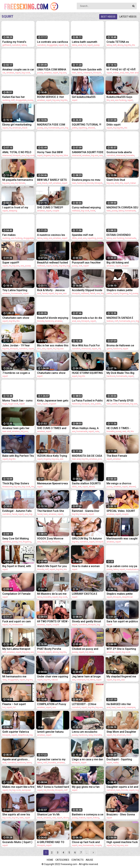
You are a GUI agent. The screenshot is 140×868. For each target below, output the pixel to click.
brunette (130, 155)
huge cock (13, 404)
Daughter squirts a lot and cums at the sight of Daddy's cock (122, 787)
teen (74, 73)
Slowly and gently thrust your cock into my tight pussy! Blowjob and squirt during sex (88, 621)
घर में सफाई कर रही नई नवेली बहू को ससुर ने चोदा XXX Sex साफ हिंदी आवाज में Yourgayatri (122, 69)
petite (75, 128)
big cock (26, 73)
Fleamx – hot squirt (14, 704)
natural (55, 680)
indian (116, 73)
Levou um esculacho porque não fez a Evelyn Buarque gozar (87, 732)
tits (134, 45)
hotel (93, 211)
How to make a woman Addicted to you (86, 566)
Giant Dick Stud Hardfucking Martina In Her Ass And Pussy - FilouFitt (121, 180)
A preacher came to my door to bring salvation (51, 759)
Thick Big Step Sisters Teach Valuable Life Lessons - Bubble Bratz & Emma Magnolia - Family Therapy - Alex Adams (18, 483)
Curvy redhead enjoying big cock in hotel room (86, 207)
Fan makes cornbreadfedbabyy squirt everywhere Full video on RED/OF (18, 235)
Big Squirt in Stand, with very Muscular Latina (17, 566)
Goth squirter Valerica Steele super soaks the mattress (16, 732)
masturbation (132, 569)
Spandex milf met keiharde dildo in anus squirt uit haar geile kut (86, 235)
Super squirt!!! (11, 263)
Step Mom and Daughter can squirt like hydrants (121, 732)
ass (112, 100)
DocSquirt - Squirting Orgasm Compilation (119, 759)
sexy (45, 238)
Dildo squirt (114, 125)
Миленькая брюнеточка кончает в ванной (52, 483)
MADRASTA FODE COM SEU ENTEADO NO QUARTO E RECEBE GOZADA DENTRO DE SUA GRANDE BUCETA (53, 125)
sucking (6, 100)
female (22, 183)
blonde (90, 183)
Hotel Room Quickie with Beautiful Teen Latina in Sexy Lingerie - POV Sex (87, 69)
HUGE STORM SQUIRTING (87, 373)
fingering (124, 293)
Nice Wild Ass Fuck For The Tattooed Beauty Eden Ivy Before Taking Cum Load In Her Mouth (88, 345)
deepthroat (127, 597)
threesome (7, 487)
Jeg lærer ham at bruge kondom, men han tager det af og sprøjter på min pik (87, 677)
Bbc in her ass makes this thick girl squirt (53, 345)
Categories (62, 860)
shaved (91, 128)
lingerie (47, 155)
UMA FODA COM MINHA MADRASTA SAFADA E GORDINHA (52, 69)
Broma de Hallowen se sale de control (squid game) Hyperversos (120, 345)
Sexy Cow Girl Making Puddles (16, 539)
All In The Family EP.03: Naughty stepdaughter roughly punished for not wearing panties (122, 401)
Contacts (77, 860)
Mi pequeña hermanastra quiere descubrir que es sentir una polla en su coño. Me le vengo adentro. (18, 180)
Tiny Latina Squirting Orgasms (15, 290)
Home (50, 860)
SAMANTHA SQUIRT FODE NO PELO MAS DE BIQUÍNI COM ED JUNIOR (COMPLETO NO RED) (88, 152)
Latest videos (128, 17)
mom (129, 735)
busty (55, 266)
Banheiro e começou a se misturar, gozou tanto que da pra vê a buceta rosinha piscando (88, 814)
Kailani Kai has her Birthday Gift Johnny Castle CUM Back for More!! (15, 97)
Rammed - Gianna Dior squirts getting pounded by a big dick (86, 511)
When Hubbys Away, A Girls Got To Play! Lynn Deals (86, 428)
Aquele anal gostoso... (16, 759)
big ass (63, 73)
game (109, 349)
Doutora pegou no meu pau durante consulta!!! (86, 180)
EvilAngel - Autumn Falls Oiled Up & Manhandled (17, 511)
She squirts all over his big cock (16, 814)
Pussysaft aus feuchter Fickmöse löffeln (86, 263)
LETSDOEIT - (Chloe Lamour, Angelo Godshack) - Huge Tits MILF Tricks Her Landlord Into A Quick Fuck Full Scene (87, 704)
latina (24, 45)
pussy (97, 45)
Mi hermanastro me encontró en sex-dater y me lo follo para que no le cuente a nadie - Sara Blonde (18, 677)
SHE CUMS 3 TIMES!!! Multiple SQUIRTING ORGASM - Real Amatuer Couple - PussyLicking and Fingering (52, 207)
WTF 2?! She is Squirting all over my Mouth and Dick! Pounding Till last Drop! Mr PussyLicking (121, 649)
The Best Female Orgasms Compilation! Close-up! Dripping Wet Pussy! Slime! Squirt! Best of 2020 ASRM (122, 456)
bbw (66, 155)
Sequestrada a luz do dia (87, 318)
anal (80, 45)
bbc (39, 349)
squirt (61, 45)
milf (115, 45)
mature (82, 818)
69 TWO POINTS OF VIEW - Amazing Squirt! (53, 621)
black (25, 128)
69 (99, 349)
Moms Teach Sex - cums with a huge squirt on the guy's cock (17, 401)
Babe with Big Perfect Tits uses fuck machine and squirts (18, 456)
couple (56, 211)
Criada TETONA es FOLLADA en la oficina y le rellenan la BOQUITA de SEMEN (122, 42)
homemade (54, 128)
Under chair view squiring (53, 677)
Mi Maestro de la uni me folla (52, 594)
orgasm (53, 404)
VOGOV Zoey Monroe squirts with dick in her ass (51, 539)
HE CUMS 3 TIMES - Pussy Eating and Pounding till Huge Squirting (119, 428)
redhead (76, 211)
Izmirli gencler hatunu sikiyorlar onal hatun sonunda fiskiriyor (50, 732)
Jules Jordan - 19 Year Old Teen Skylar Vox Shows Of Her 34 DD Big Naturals (17, 345)
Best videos (108, 17)
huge (5, 404)
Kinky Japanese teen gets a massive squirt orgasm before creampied (53, 401)
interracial (7, 155)
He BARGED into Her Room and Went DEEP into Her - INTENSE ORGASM (122, 704)
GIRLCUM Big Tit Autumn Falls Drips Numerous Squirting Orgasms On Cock (87, 539)
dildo (74, 238)
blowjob (97, 73)
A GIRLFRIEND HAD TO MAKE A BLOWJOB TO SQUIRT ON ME (51, 842)
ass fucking (121, 100)
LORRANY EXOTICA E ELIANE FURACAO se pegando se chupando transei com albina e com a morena (87, 594)
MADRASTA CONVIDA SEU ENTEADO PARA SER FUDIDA (122, 207)
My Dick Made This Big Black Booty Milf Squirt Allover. (120, 373)
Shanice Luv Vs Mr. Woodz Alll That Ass (49, 814)
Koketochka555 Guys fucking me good (119, 97)
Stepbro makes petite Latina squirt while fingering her (120, 290)
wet (80, 266)
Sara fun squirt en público (122, 621)
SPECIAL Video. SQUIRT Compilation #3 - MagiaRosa (121, 511)
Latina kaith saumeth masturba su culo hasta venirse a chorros (86, 42)
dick (117, 183)
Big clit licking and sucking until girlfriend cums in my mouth (120, 263)
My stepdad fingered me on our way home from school (121, 677)
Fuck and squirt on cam (17, 621)
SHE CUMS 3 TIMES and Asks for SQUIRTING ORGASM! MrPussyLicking (53, 428)
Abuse (89, 860)
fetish (93, 293)
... (87, 853)
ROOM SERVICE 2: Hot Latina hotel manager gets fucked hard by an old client (51, 97)
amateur (10, 73)
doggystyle (52, 45)
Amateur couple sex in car (18, 69)
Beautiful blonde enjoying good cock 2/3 (53, 318)
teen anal (134, 73)
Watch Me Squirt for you (52, 566)
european (26, 790)
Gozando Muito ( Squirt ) (17, 842)
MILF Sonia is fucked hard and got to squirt (53, 787)
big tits (128, 45)
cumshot (16, 45)
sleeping (13, 211)
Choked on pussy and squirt (85, 649)
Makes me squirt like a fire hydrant (18, 787)
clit (128, 431)
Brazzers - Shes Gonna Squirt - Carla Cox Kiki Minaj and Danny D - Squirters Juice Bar (121, 814)
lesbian (110, 321)
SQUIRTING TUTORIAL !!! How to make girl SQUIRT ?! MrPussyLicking (87, 125)
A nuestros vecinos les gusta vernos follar (51, 235)
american (17, 128)
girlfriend (7, 45)
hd (10, 128)
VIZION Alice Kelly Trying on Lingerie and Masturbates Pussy (52, 456)
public (98, 404)
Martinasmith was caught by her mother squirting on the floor (122, 539)
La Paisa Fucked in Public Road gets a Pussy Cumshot (87, 401)
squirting (83, 128)
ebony (120, 45)
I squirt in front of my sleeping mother (15, 207)
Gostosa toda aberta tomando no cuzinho (119, 152)
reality (116, 763)
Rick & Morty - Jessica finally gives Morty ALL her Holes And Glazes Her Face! (53, 290)
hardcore (81, 183)
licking (96, 818)
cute (97, 431)
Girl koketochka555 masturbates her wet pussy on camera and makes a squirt (85, 97)
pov (62, 128)
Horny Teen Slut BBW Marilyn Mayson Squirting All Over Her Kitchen (53, 152)
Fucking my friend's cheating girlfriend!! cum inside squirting (17, 42)
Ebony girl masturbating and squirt (17, 125)
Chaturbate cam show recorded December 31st (18, 318)
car (4, 73)
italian (133, 183)
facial (45, 293)
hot (85, 45)
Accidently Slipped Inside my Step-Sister (87, 290)
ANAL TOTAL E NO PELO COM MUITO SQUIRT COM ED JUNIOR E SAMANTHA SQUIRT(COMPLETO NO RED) (18, 152)
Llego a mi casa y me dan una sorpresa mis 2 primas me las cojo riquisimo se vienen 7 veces (87, 759)
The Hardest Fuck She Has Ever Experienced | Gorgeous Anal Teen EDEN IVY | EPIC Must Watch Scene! (51, 511)
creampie (88, 73)
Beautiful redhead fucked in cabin (53, 263)
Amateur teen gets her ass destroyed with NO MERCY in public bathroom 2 (16, 428)
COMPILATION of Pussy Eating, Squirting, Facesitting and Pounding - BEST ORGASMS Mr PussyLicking (53, 704)
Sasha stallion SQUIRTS (86, 483)
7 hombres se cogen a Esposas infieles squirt (16, 373)
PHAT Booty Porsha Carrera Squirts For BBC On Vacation (52, 649)
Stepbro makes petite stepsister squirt (120, 594)
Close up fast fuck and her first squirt (86, 842)
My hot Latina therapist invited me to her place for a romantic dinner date (18, 649)
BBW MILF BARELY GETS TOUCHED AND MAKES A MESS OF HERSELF (52, 180)
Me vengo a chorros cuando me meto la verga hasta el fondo (122, 483)
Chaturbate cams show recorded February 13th (51, 373)
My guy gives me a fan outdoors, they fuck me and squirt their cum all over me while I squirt (86, 787)
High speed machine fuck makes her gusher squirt (122, 842)
